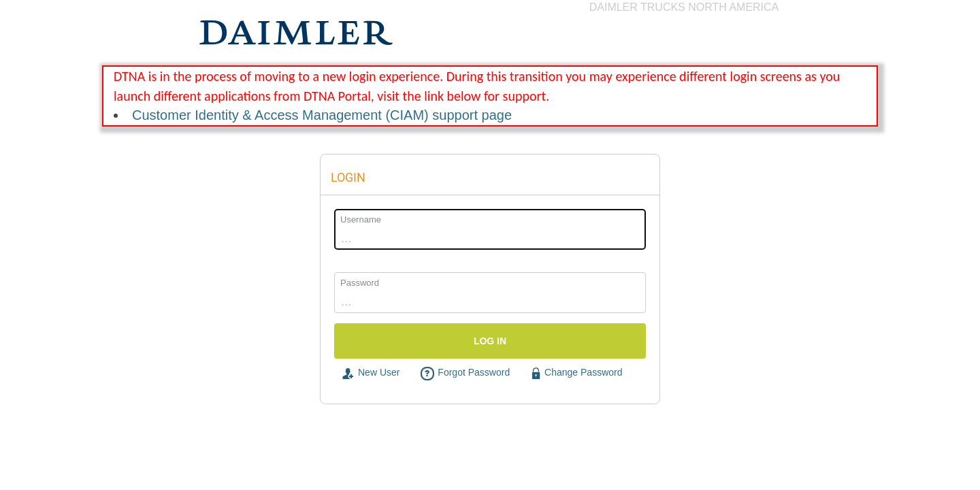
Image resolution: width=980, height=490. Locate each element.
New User (370, 373)
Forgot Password (465, 373)
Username (361, 219)
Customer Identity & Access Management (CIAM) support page (322, 115)
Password (360, 283)
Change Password (576, 373)
